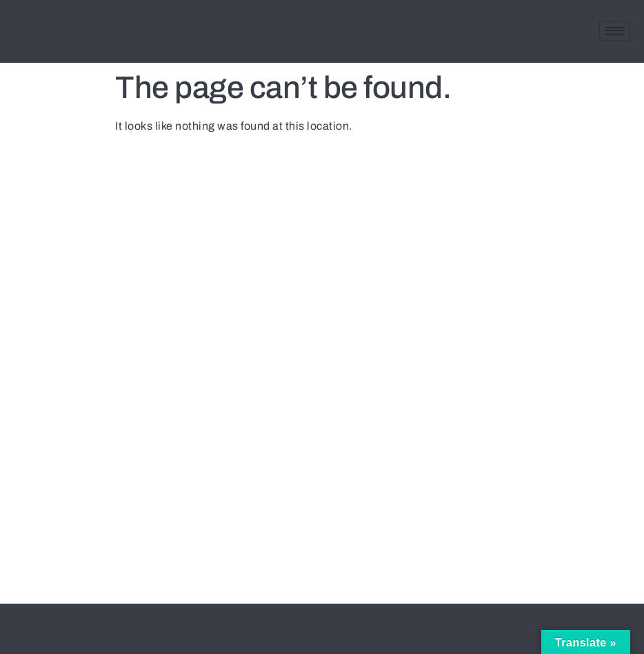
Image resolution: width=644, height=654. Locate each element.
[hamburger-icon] (615, 31)
